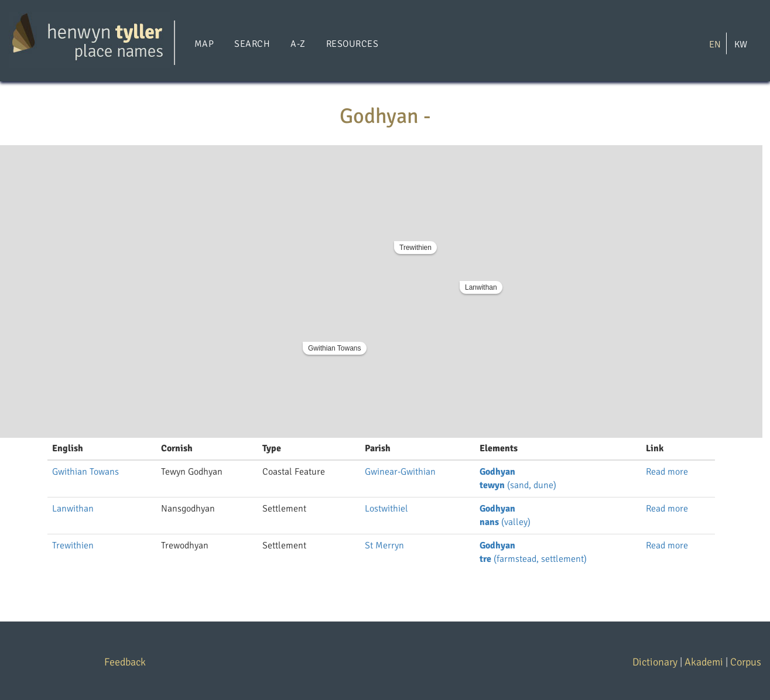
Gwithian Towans (335, 348)
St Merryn (384, 545)
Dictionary (655, 662)
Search (252, 44)
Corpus (746, 662)
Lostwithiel (386, 509)
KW (741, 44)
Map (204, 44)
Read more (667, 472)
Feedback (125, 662)
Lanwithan (481, 287)
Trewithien (415, 248)
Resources (352, 44)
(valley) (505, 522)
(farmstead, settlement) (533, 559)
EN (715, 44)
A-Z (298, 44)
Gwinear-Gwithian (400, 472)
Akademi (704, 662)
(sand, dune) (518, 485)
